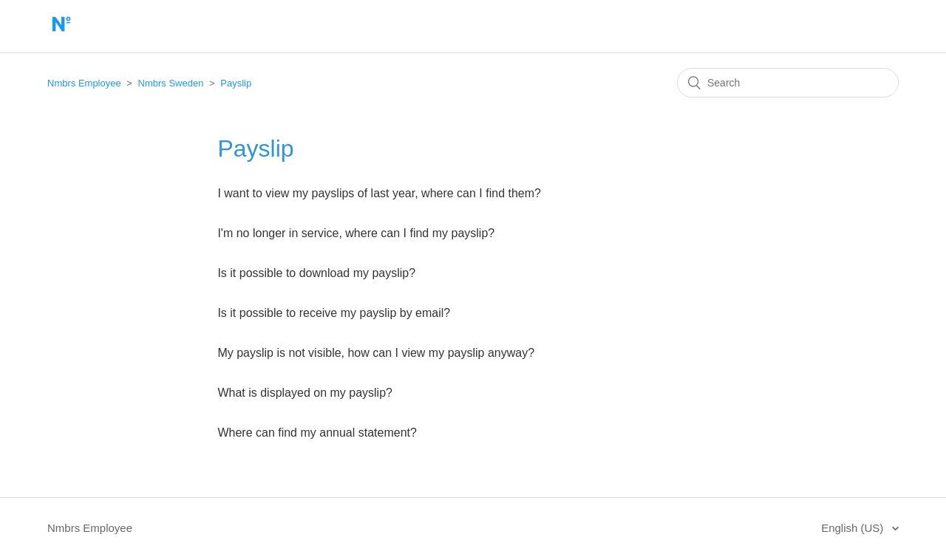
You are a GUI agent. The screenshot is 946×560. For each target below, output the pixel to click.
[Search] (788, 83)
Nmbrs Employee (84, 83)
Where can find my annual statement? (317, 433)
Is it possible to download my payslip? (316, 273)
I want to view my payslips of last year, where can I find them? (379, 193)
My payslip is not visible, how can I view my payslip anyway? (376, 353)
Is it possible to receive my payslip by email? (334, 313)
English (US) (854, 528)
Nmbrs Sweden (171, 83)
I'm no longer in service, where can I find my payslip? (356, 233)
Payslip (236, 83)
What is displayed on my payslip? (305, 393)
